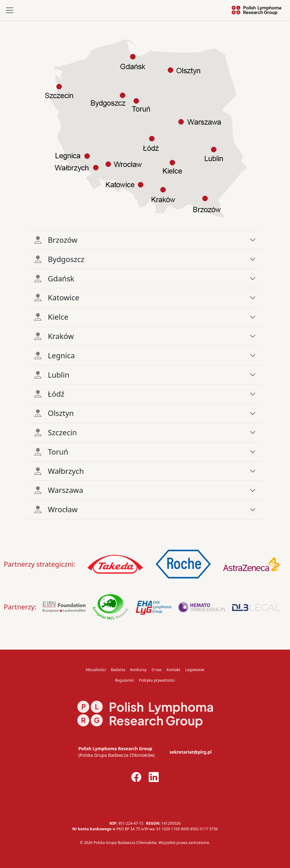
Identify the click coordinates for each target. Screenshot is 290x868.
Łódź (49, 394)
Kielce (51, 317)
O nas (157, 670)
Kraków (54, 336)
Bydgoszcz (59, 259)
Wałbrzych (59, 471)
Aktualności (96, 670)
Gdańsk (54, 278)
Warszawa (59, 490)
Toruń (51, 452)
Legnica (55, 355)
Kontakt (173, 670)
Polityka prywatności (157, 680)
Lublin (52, 375)
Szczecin (56, 432)
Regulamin (125, 680)
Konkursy (138, 670)
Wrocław (56, 509)
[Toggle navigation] (10, 10)
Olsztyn (54, 413)
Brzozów (56, 240)
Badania (118, 670)
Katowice (57, 297)
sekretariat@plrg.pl (191, 752)
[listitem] (201, 122)
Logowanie (195, 670)
